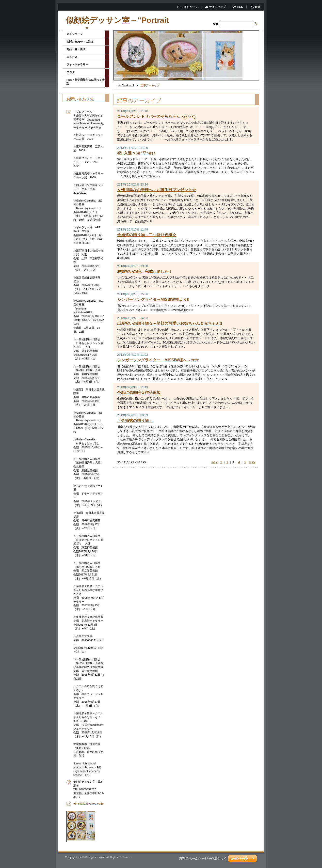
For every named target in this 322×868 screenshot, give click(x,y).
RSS (240, 7)
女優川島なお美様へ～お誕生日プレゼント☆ (157, 190)
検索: (216, 24)
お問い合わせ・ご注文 (80, 42)
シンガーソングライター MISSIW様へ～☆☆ (158, 360)
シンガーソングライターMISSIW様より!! (153, 300)
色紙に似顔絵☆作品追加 (139, 393)
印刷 (258, 7)
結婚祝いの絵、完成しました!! (144, 271)
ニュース (72, 57)
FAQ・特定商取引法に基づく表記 (86, 82)
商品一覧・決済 (76, 49)
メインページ (126, 85)
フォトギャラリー (77, 64)
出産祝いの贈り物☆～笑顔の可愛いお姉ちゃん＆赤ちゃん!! (170, 323)
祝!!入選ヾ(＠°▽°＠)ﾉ (136, 153)
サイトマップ (217, 7)
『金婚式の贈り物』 (135, 421)
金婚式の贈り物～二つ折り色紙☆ (147, 235)
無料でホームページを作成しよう (203, 859)
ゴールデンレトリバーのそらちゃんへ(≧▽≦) (156, 116)
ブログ (71, 72)
